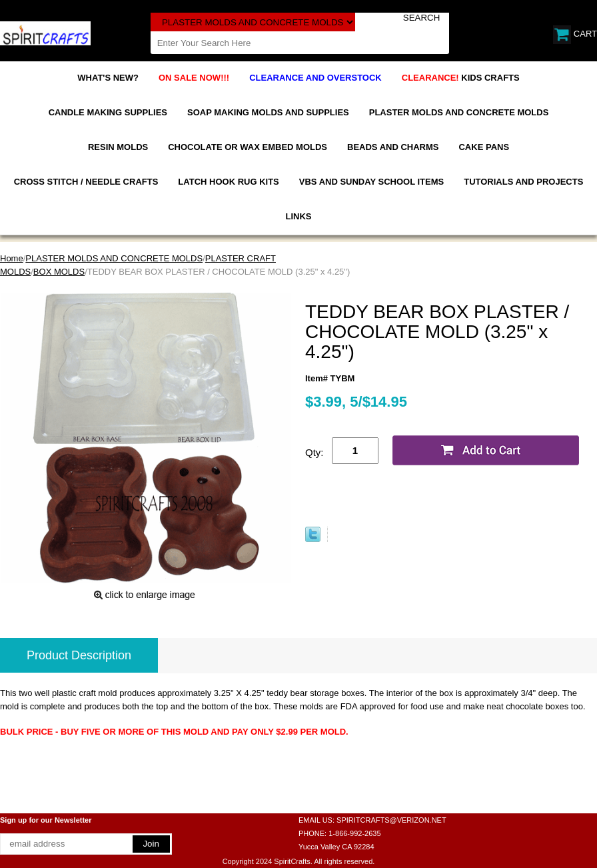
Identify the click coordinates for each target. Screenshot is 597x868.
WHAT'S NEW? (108, 78)
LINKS (299, 216)
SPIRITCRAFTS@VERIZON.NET (391, 820)
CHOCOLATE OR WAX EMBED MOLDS (248, 147)
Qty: (314, 452)
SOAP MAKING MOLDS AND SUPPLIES (268, 112)
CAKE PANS (484, 147)
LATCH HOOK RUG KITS (228, 182)
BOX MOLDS (59, 272)
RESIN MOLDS (118, 147)
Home (12, 258)
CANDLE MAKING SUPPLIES (108, 112)
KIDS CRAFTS (461, 78)
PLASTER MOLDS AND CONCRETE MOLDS (459, 112)
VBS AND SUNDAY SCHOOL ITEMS (371, 182)
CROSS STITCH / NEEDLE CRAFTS (86, 182)
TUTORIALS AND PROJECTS (523, 182)
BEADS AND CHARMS (393, 147)
